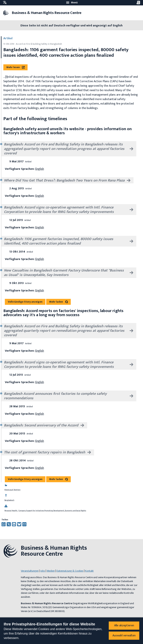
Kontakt (89, 571)
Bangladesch (9, 500)
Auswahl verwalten (124, 636)
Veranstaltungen (30, 571)
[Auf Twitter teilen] (9, 524)
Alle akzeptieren (124, 625)
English (40, 169)
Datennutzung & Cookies (70, 571)
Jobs (43, 571)
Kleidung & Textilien (12, 490)
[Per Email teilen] (24, 524)
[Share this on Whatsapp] (4, 524)
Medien (51, 571)
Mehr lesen (15, 67)
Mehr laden (56, 302)
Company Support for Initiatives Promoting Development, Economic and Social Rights (52, 511)
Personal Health (11, 511)
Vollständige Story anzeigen (25, 302)
